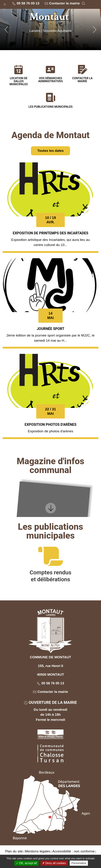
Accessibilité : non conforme (73, 851)
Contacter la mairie (62, 3)
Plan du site (14, 851)
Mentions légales (37, 851)
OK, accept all (26, 863)
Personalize (79, 863)
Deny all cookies (54, 863)
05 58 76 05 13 (26, 3)
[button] (5, 4)
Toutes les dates (50, 151)
